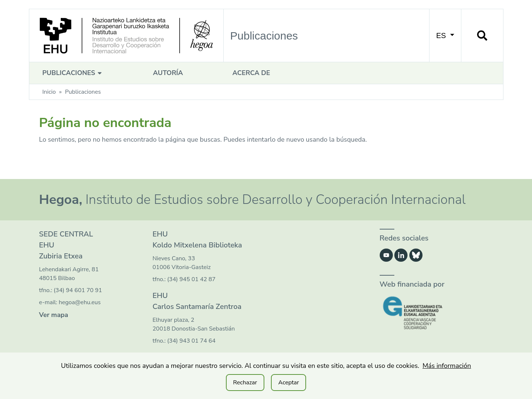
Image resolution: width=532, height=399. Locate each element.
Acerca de (251, 73)
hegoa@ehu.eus (80, 302)
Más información (447, 366)
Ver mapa (54, 315)
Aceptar (289, 383)
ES (445, 36)
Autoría (168, 73)
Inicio (49, 92)
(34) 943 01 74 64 (191, 341)
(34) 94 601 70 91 (78, 290)
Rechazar (245, 383)
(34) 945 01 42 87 (191, 279)
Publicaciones (73, 73)
